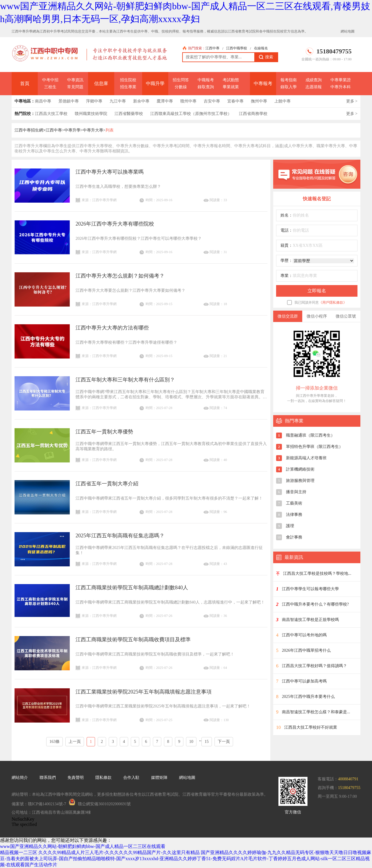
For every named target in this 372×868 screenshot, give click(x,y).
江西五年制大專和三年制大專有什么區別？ (125, 380)
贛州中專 (188, 101)
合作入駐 (131, 778)
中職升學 (155, 83)
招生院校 (128, 80)
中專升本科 (341, 87)
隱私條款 (103, 778)
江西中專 (212, 48)
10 (191, 742)
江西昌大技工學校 (51, 114)
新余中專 (141, 101)
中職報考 (206, 80)
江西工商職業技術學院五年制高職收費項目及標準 (133, 640)
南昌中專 (43, 101)
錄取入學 (289, 87)
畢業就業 (231, 87)
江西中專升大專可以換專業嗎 (110, 172)
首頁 (25, 83)
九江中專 (118, 101)
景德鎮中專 (69, 101)
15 (207, 742)
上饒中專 (282, 101)
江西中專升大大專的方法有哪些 (112, 328)
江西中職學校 (237, 48)
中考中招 (50, 80)
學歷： (287, 261)
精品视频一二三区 (19, 852)
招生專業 (128, 87)
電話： (287, 230)
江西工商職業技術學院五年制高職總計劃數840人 (132, 588)
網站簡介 (20, 778)
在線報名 (261, 48)
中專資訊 (75, 80)
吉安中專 (212, 101)
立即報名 (317, 291)
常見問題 (75, 87)
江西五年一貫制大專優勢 (104, 432)
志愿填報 (314, 87)
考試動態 (231, 80)
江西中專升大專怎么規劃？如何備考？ (120, 276)
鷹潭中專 (165, 101)
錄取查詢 (206, 87)
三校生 (50, 87)
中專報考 (263, 83)
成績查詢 (314, 80)
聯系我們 (48, 778)
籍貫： (287, 245)
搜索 (266, 57)
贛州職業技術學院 (91, 114)
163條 (54, 742)
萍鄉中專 (94, 101)
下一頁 (224, 742)
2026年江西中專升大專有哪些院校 (115, 224)
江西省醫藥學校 (129, 114)
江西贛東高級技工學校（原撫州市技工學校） (191, 114)
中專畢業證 (341, 80)
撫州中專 (259, 101)
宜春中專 (235, 101)
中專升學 (72, 130)
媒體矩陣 (159, 778)
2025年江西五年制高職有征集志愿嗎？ (120, 536)
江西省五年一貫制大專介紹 (107, 484)
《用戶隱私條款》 (333, 302)
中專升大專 (93, 130)
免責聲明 (76, 778)
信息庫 (101, 83)
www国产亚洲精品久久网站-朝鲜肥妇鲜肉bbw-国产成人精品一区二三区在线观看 (83, 846)
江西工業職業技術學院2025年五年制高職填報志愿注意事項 (144, 692)
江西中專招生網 (29, 130)
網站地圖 (348, 31)
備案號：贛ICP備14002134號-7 (39, 804)
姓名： (287, 215)
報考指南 (289, 80)
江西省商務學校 (253, 114)
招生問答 (181, 80)
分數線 (181, 87)
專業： (287, 276)
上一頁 (75, 742)
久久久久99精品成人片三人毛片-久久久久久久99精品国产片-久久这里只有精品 (119, 852)
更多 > (352, 101)
